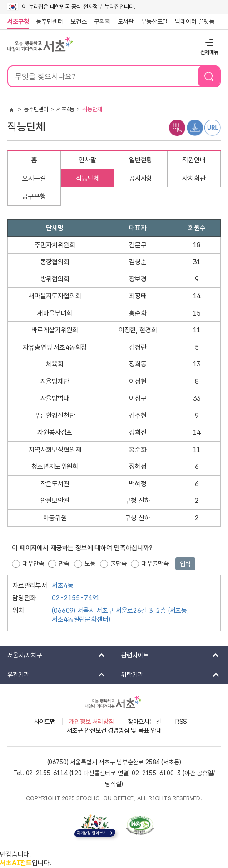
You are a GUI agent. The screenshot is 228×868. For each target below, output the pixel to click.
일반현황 (141, 160)
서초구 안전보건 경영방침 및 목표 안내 (114, 730)
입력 (185, 564)
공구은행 (34, 196)
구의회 (102, 21)
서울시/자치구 (53, 655)
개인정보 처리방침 (92, 722)
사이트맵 (45, 722)
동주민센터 (48, 21)
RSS (181, 722)
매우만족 (33, 563)
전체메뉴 (208, 42)
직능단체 (87, 178)
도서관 (126, 21)
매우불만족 (155, 563)
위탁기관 (167, 675)
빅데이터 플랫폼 (195, 21)
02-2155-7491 (76, 598)
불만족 (119, 563)
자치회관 (194, 178)
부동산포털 (154, 21)
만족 (64, 563)
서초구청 (18, 21)
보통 (90, 563)
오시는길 (34, 178)
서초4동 (65, 109)
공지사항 (141, 178)
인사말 (87, 160)
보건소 (79, 21)
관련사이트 (167, 655)
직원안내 (194, 160)
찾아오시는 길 (145, 722)
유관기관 (53, 675)
